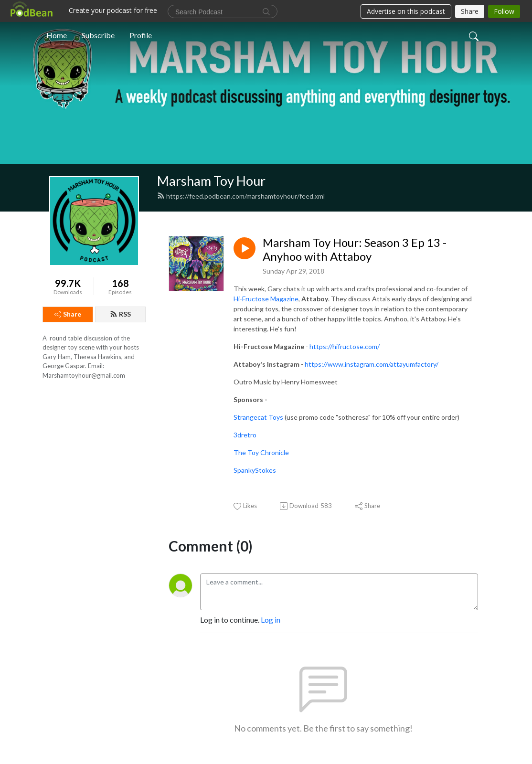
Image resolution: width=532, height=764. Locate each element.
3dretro (245, 435)
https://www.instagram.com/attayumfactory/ (372, 364)
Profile (141, 35)
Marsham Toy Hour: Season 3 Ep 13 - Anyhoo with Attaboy (355, 249)
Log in (271, 620)
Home (57, 35)
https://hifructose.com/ (345, 346)
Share (68, 314)
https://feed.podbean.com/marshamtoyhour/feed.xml (241, 196)
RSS (120, 314)
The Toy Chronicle (262, 452)
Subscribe (98, 35)
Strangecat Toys (258, 417)
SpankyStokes (255, 470)
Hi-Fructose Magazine (266, 299)
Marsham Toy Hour (211, 181)
